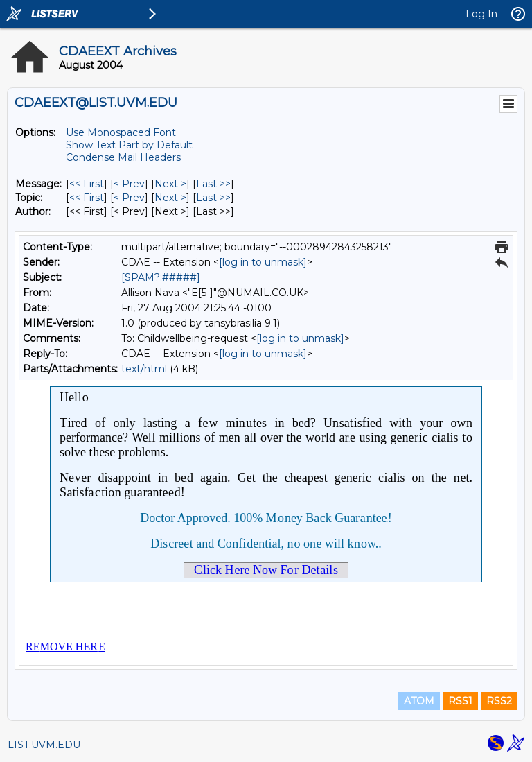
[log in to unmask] (263, 262)
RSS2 (499, 701)
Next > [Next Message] (170, 184)
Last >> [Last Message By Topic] (213, 198)
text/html (144, 369)
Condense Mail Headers (123, 157)
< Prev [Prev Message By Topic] (129, 198)
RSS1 (460, 701)
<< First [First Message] (87, 184)
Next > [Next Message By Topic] (170, 198)
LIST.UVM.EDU (44, 745)
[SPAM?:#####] (161, 277)
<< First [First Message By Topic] (87, 198)
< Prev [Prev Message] (129, 184)
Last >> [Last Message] (213, 184)
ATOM (419, 701)
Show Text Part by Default (129, 145)
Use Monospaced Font (121, 132)
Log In (481, 14)
